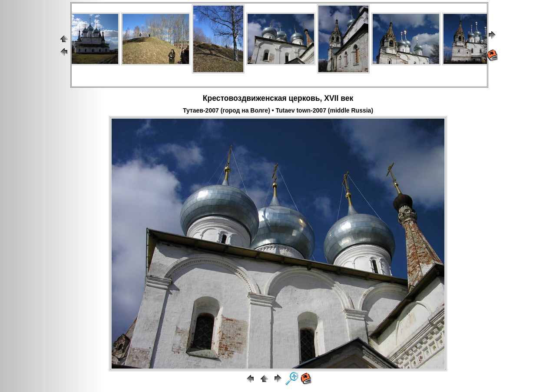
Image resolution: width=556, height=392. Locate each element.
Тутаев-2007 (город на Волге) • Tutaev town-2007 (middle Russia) (278, 110)
